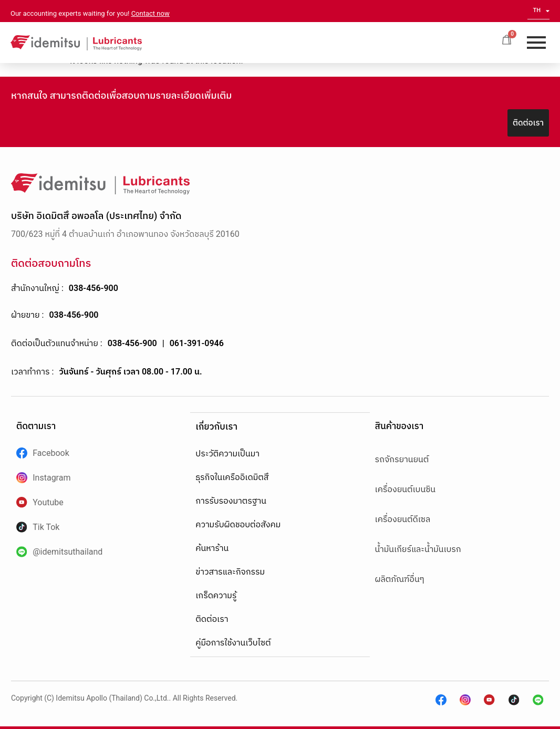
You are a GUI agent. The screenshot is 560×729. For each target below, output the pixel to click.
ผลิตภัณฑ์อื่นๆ (400, 579)
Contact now (151, 13)
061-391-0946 (197, 343)
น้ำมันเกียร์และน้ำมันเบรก (418, 549)
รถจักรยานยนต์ (402, 459)
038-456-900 (94, 288)
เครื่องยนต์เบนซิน (405, 489)
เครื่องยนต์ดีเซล (403, 519)
